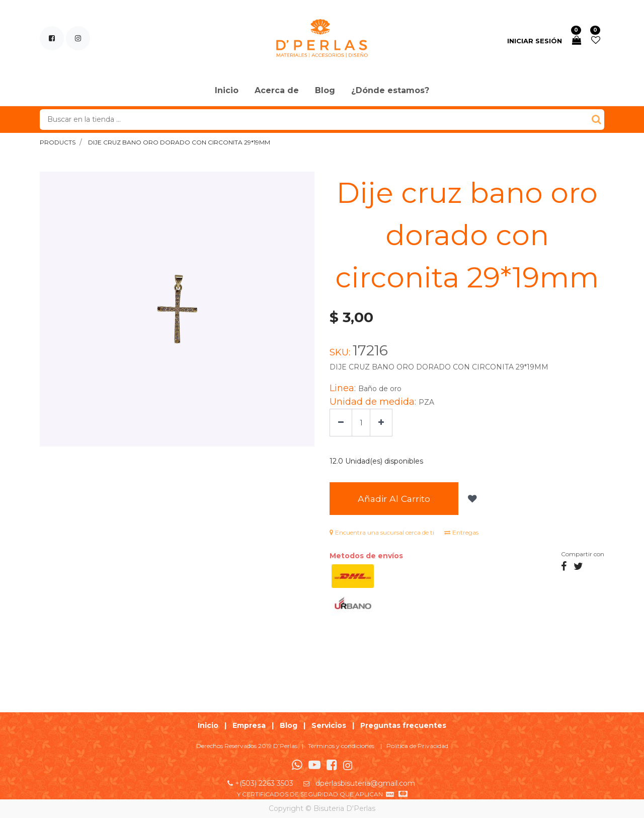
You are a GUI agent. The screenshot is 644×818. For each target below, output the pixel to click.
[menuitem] (227, 91)
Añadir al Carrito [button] (394, 499)
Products (58, 142)
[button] (471, 499)
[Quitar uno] (341, 423)
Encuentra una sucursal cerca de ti (382, 532)
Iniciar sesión (535, 41)
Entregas (461, 532)
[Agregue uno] (381, 423)
